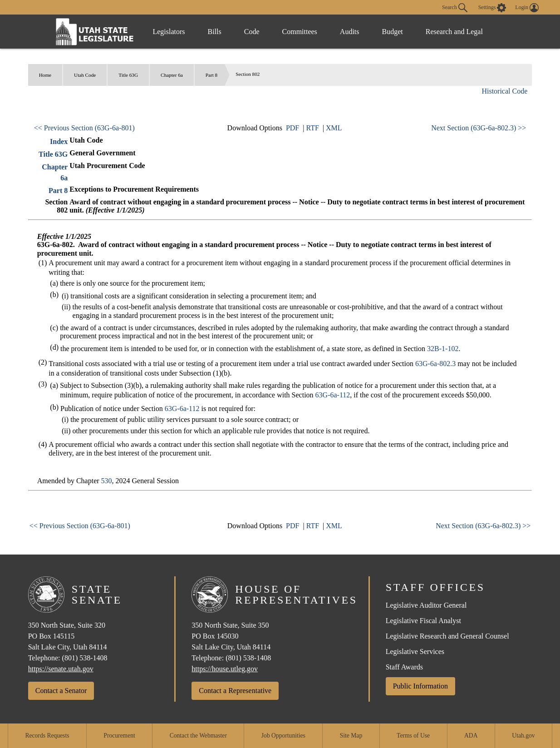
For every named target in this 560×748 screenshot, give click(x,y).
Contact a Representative (235, 691)
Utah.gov (523, 736)
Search (455, 8)
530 (107, 481)
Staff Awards (404, 667)
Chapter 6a (172, 75)
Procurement (119, 736)
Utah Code (85, 75)
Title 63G (128, 75)
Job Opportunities (283, 736)
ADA (471, 736)
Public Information (420, 686)
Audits (350, 32)
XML (334, 128)
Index (59, 141)
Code (252, 32)
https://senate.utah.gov (61, 669)
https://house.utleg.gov (225, 669)
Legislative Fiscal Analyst (423, 621)
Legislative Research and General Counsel (447, 636)
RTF (312, 128)
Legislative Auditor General (426, 605)
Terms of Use (413, 736)
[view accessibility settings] (492, 8)
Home (45, 75)
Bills (215, 32)
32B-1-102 (443, 349)
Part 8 (211, 75)
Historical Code (504, 91)
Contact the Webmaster (198, 736)
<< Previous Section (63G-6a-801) (84, 128)
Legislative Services (415, 651)
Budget (393, 32)
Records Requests (47, 736)
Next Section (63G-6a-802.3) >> (479, 128)
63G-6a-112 (333, 395)
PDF (292, 128)
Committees (300, 32)
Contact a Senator (61, 691)
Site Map (351, 736)
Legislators (169, 32)
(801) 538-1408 (85, 658)
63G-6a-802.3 (435, 364)
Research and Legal (454, 32)
